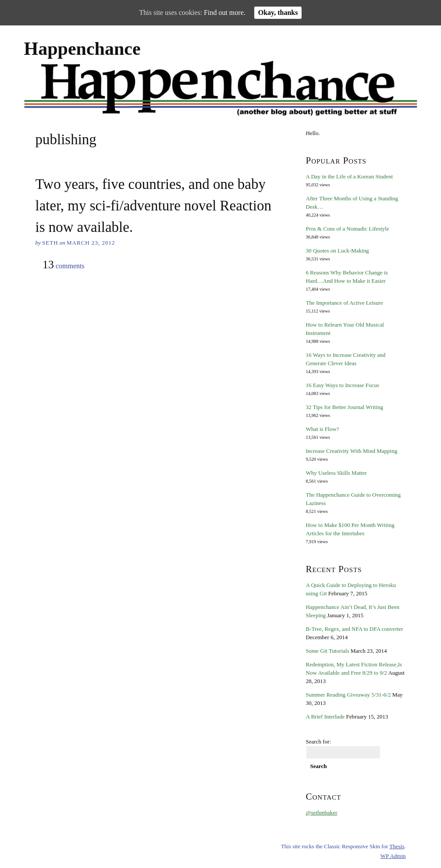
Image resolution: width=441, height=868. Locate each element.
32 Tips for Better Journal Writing (345, 407)
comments (64, 265)
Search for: (318, 742)
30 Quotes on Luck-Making (338, 251)
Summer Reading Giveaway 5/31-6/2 (349, 695)
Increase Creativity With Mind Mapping (352, 451)
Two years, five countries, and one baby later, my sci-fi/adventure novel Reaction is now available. (153, 206)
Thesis (397, 846)
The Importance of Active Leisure (345, 303)
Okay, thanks (278, 12)
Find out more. (225, 12)
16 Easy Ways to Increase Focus (343, 385)
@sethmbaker (322, 813)
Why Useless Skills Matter (336, 473)
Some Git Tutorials (328, 651)
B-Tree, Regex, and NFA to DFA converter (355, 629)
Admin (393, 856)
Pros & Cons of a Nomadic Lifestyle (348, 229)
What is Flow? (323, 429)
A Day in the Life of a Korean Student (350, 176)
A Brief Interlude (325, 717)
